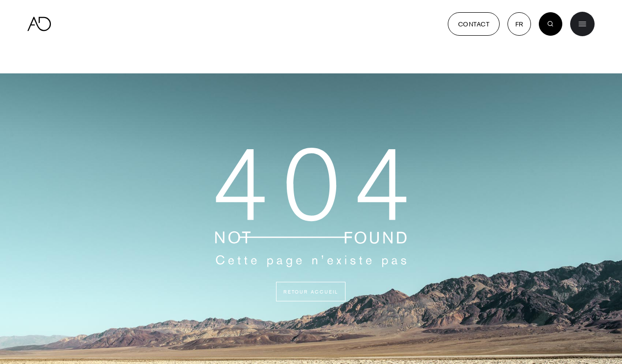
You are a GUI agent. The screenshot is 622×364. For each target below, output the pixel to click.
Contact (474, 24)
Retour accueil (311, 291)
